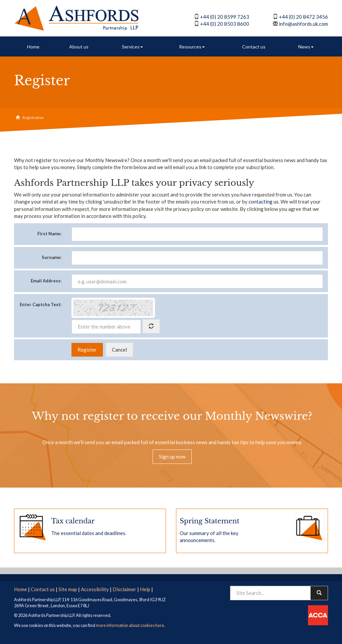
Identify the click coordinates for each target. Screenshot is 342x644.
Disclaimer (124, 589)
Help (145, 589)
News (306, 47)
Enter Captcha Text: (41, 304)
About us (79, 47)
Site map (68, 589)
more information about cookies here (130, 625)
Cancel (119, 350)
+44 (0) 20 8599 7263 (225, 17)
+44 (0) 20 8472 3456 (303, 17)
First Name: (49, 234)
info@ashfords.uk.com (303, 24)
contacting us (264, 202)
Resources (192, 47)
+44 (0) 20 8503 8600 (225, 24)
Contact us (254, 47)
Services (132, 47)
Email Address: (46, 281)
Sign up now (172, 457)
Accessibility (95, 589)
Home (33, 47)
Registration (33, 117)
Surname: (52, 257)
